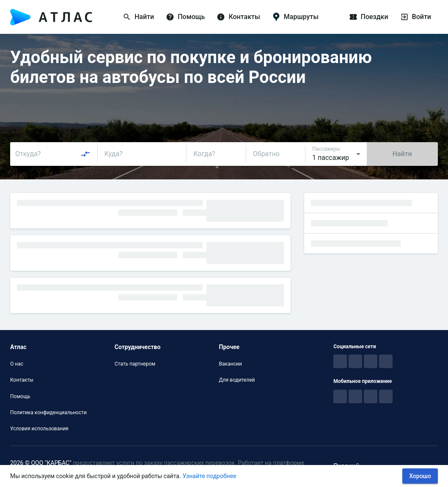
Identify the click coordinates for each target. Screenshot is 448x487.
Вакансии (231, 364)
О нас (17, 364)
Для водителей (237, 380)
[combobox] (53, 154)
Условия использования (39, 429)
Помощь (20, 396)
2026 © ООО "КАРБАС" (41, 463)
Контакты (22, 380)
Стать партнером (135, 364)
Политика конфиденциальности (48, 413)
